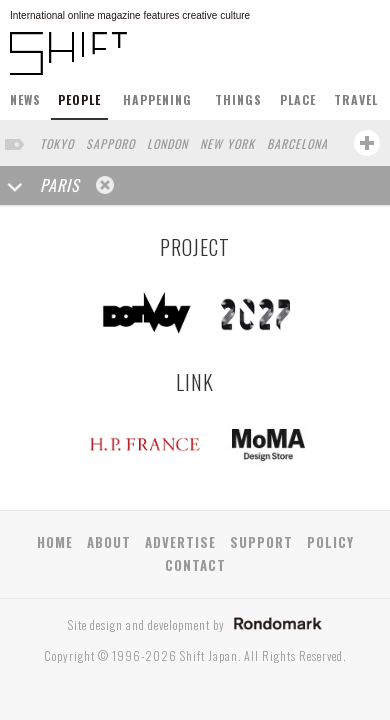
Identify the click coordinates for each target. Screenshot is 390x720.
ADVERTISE (180, 542)
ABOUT (109, 542)
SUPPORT (261, 542)
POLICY (330, 542)
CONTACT (195, 565)
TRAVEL (356, 99)
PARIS (60, 185)
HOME (55, 542)
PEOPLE (79, 99)
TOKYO (57, 143)
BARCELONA (297, 143)
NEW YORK (227, 143)
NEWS (25, 99)
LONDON (167, 143)
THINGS (238, 99)
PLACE (298, 99)
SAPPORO (110, 143)
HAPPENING (157, 99)
